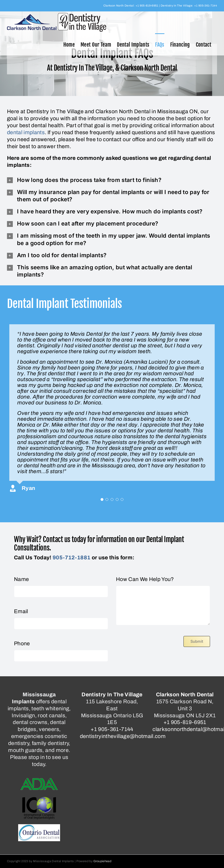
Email (21, 611)
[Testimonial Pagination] (102, 499)
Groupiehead (102, 861)
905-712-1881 (71, 558)
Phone (22, 644)
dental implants (26, 132)
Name (21, 579)
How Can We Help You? (145, 579)
